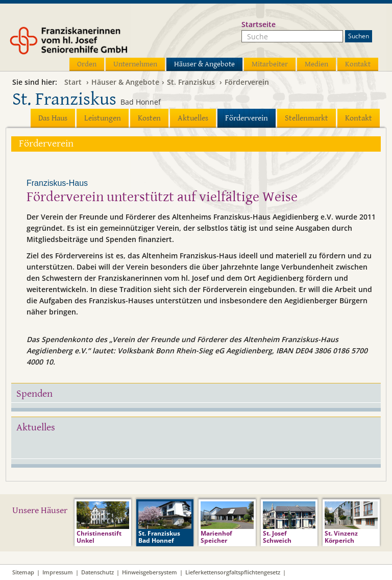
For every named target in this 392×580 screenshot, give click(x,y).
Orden (87, 64)
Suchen (359, 36)
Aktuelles (193, 118)
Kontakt (358, 64)
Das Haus (53, 118)
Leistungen (103, 118)
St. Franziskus (191, 82)
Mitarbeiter (270, 64)
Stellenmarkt (307, 118)
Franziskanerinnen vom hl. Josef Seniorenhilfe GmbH (88, 44)
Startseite (259, 24)
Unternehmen (135, 64)
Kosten (149, 118)
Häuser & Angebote (204, 64)
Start (73, 82)
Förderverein (247, 82)
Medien (316, 64)
